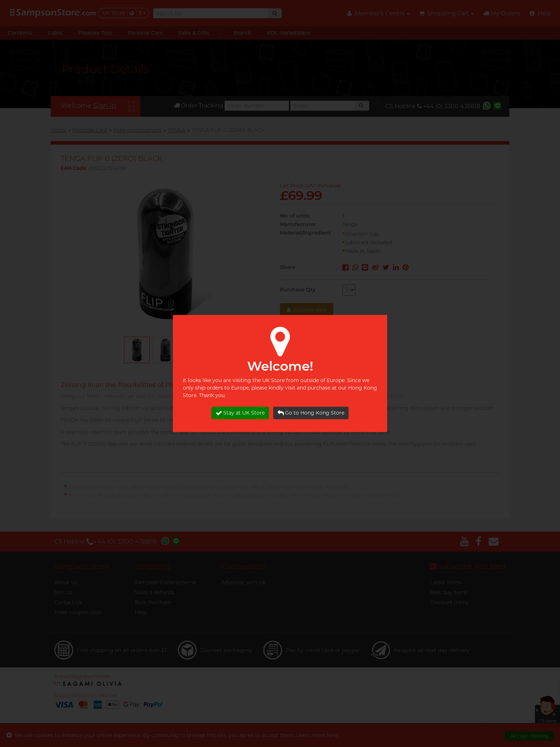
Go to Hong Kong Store (311, 413)
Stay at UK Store (240, 413)
